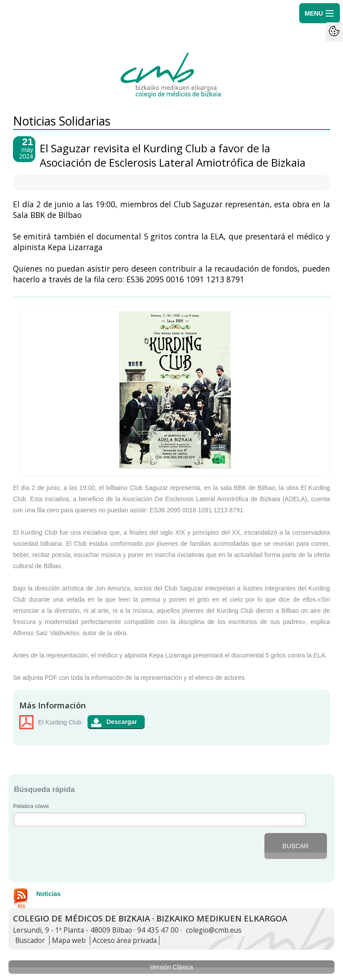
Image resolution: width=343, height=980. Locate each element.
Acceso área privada (125, 940)
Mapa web (69, 940)
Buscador (30, 940)
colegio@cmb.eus (214, 930)
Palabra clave (31, 806)
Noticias (48, 894)
